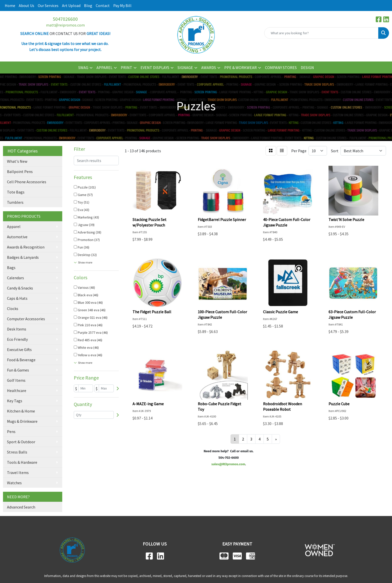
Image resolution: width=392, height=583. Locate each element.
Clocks (13, 308)
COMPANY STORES (281, 67)
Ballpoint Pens (20, 171)
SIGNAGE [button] (185, 67)
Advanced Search (21, 507)
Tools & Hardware (22, 462)
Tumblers (15, 202)
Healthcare (17, 390)
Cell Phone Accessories (27, 182)
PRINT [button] (126, 67)
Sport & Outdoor (21, 442)
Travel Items (18, 472)
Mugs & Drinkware (22, 421)
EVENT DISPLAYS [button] (155, 67)
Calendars (15, 278)
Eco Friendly (17, 339)
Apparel (14, 226)
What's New (17, 161)
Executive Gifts (19, 349)
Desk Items (17, 329)
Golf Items (16, 380)
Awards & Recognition (26, 247)
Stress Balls (17, 452)
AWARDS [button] (209, 67)
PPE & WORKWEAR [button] (240, 67)
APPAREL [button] (104, 67)
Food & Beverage (21, 360)
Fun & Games (18, 370)
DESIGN (307, 67)
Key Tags (15, 401)
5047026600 (65, 19)
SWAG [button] (83, 67)
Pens (11, 431)
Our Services (48, 5)
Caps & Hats (17, 298)
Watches (14, 483)
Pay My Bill (122, 5)
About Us (26, 5)
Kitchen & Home (21, 411)
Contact (103, 5)
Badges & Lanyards (23, 257)
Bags (11, 267)
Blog (88, 5)
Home (10, 5)
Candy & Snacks (20, 288)
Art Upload (71, 5)
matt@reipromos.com (65, 25)
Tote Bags (16, 192)
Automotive (17, 237)
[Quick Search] (321, 33)
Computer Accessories (26, 319)
